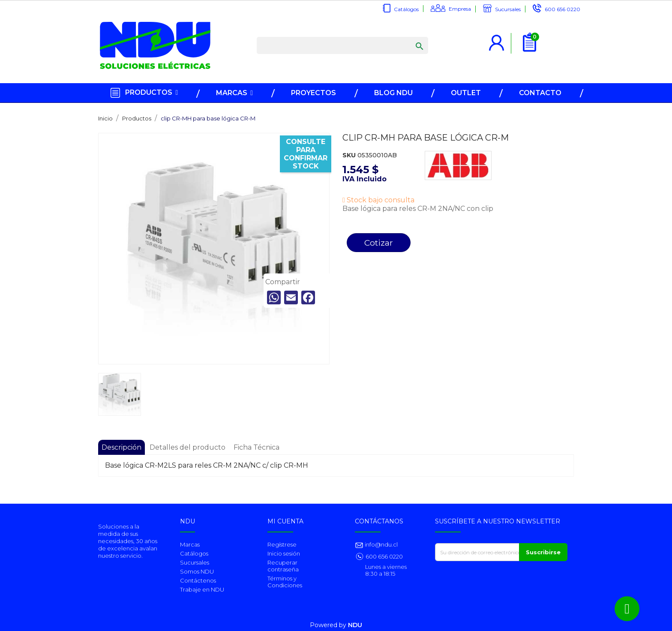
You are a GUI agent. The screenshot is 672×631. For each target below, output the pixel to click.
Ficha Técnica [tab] (256, 447)
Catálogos (406, 9)
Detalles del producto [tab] (187, 447)
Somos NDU (197, 571)
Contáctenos (198, 580)
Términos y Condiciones (285, 582)
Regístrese (282, 544)
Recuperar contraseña (283, 566)
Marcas (190, 544)
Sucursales (508, 9)
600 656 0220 (562, 9)
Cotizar (379, 243)
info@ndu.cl (381, 544)
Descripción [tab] (121, 447)
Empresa (460, 9)
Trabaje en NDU (202, 589)
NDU (355, 625)
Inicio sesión (284, 553)
